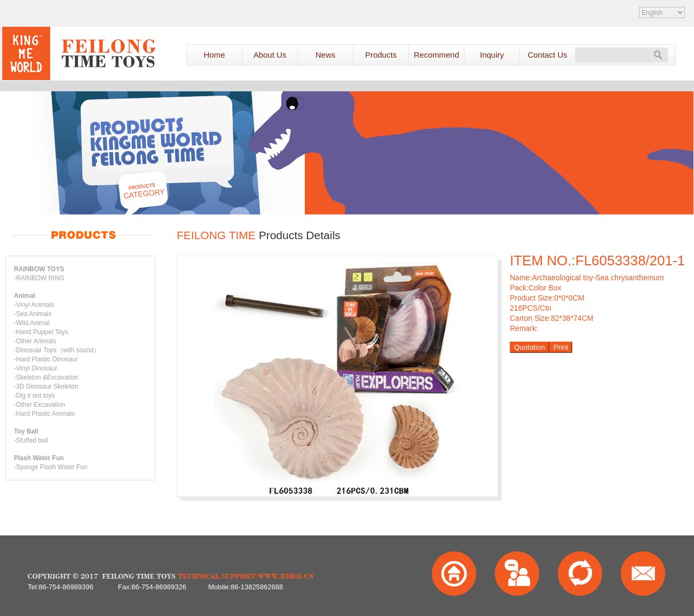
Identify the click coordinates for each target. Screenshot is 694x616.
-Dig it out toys (34, 396)
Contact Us (547, 55)
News (326, 55)
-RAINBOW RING (39, 278)
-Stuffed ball (31, 440)
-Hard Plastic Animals (44, 414)
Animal (25, 296)
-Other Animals (35, 341)
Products (381, 55)
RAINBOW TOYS (39, 269)
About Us (270, 55)
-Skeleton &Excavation (46, 377)
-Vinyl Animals (34, 305)
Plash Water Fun (39, 458)
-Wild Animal (32, 323)
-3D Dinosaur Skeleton (46, 386)
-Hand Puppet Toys (41, 332)
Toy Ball (26, 431)
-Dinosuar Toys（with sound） (57, 350)
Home (214, 55)
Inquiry (492, 55)
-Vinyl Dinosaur (36, 368)
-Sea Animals (33, 314)
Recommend (436, 55)
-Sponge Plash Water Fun (51, 467)
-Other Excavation (40, 405)
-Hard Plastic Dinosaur (46, 359)
